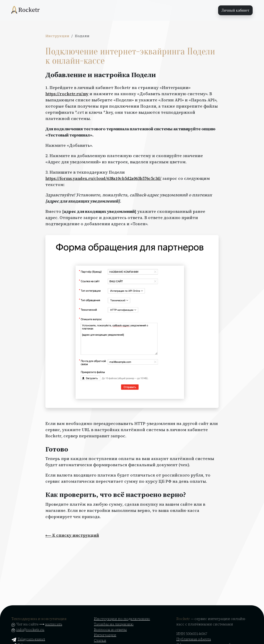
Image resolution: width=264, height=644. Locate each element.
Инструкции (57, 36)
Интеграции (105, 635)
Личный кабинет (235, 10)
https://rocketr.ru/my (67, 94)
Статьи (100, 640)
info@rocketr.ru (30, 630)
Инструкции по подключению (122, 619)
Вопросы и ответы (110, 630)
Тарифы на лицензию (114, 624)
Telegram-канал (28, 639)
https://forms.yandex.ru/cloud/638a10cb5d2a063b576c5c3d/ (103, 178)
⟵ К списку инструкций (72, 535)
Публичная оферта (194, 639)
